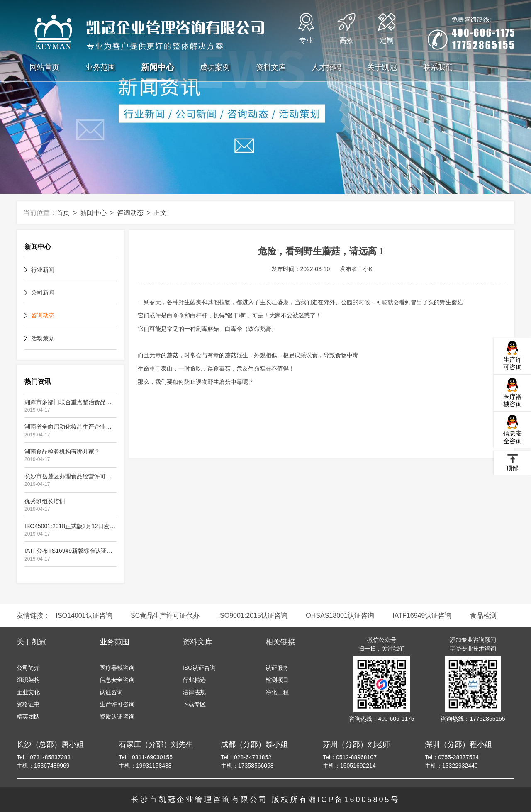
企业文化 (28, 692)
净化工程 (277, 692)
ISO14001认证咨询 (84, 616)
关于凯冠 (382, 67)
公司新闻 (43, 293)
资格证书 (28, 704)
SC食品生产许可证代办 (165, 616)
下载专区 (194, 704)
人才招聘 (326, 67)
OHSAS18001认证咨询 (340, 616)
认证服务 (277, 668)
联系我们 (438, 67)
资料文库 (271, 67)
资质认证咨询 (117, 717)
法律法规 (194, 692)
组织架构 (28, 680)
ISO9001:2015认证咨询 (253, 616)
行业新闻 (43, 270)
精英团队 (28, 717)
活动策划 (43, 338)
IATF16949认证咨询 (422, 616)
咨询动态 (130, 213)
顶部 (512, 462)
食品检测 (483, 616)
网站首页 (44, 67)
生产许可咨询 (513, 355)
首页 (63, 213)
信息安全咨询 (513, 429)
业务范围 (100, 67)
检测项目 (277, 680)
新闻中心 (158, 67)
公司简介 (28, 668)
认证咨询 (111, 692)
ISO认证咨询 (199, 668)
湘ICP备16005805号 (354, 800)
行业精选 (194, 680)
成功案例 (215, 67)
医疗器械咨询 (513, 392)
